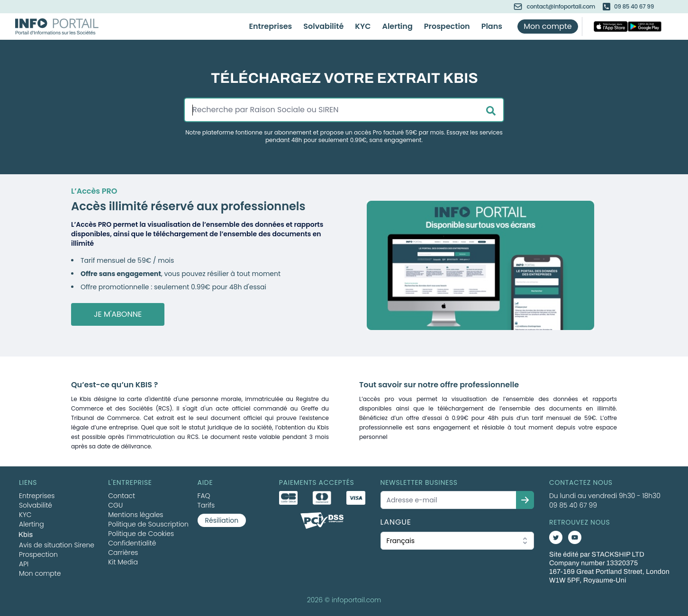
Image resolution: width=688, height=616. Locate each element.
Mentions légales (136, 515)
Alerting (397, 26)
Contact (122, 496)
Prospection (447, 26)
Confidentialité (132, 543)
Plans (492, 26)
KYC (363, 26)
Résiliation (222, 520)
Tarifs (206, 505)
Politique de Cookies (141, 534)
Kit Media (123, 562)
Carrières (123, 553)
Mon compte (548, 26)
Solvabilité (323, 26)
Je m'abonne (118, 314)
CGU (115, 505)
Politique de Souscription (148, 524)
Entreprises (271, 26)
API (24, 564)
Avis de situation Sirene (57, 545)
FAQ (204, 496)
